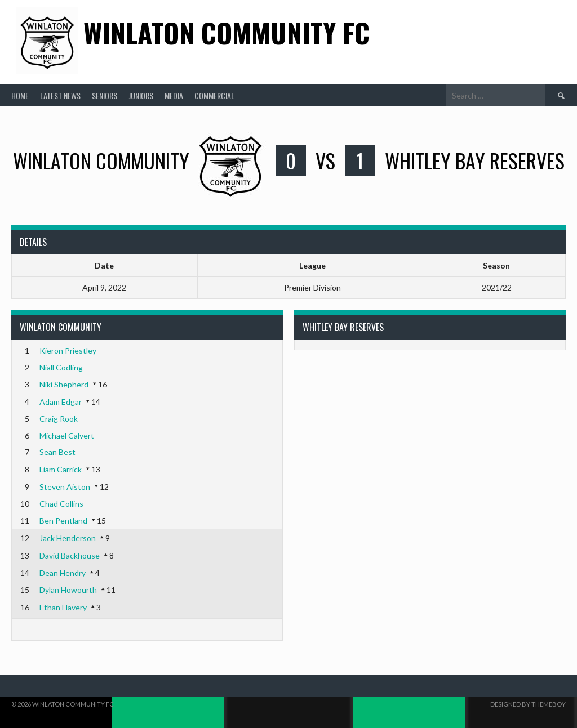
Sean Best (57, 452)
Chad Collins (61, 504)
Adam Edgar (61, 402)
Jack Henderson (68, 538)
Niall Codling (61, 367)
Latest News (60, 95)
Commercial (214, 95)
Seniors (105, 95)
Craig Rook (59, 419)
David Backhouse (70, 555)
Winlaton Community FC (227, 32)
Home (20, 95)
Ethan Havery (63, 607)
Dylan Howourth (68, 590)
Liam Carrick (61, 469)
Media (174, 95)
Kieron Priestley (68, 350)
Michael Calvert (67, 436)
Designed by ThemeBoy (528, 704)
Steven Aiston (65, 487)
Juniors (141, 95)
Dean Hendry (63, 573)
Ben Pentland (63, 521)
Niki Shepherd (64, 384)
